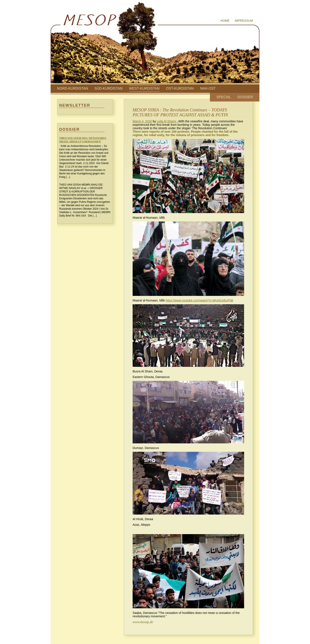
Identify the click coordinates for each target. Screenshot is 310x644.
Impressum (244, 21)
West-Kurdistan (144, 88)
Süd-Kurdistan (108, 88)
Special (224, 97)
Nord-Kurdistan (73, 88)
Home (225, 21)
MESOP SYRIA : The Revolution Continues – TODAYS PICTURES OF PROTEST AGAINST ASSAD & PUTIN (180, 112)
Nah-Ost (208, 88)
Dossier (245, 97)
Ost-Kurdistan (180, 88)
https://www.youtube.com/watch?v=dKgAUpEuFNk (199, 300)
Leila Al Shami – (167, 121)
